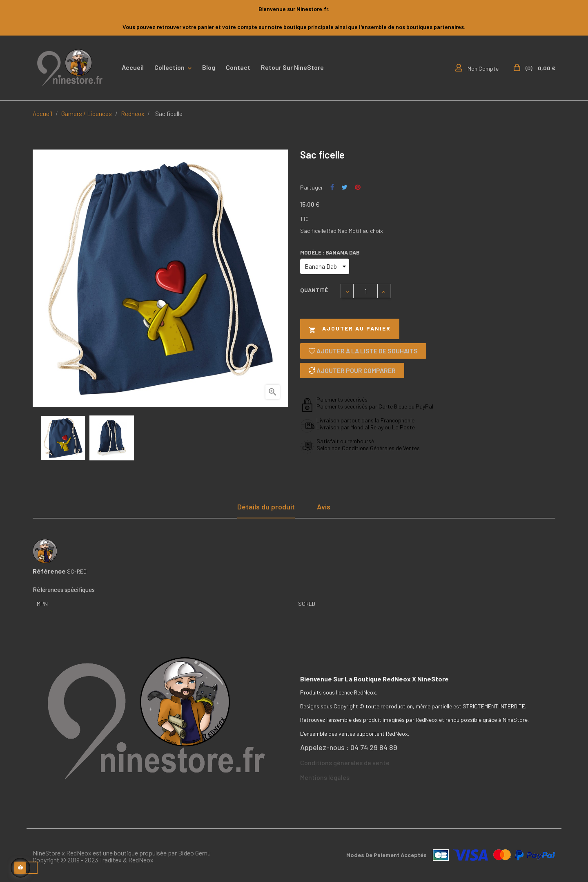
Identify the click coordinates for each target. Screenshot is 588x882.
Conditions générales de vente (345, 763)
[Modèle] (325, 266)
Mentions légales (325, 777)
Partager (332, 188)
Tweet (344, 188)
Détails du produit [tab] (266, 507)
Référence (49, 571)
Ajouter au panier (350, 329)
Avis (324, 507)
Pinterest (358, 188)
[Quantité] (365, 291)
